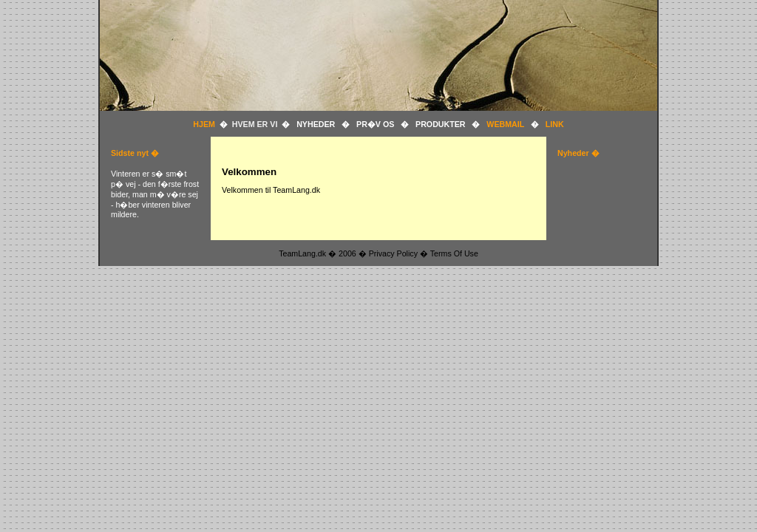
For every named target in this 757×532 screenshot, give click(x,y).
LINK (555, 124)
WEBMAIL (505, 124)
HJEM (206, 124)
